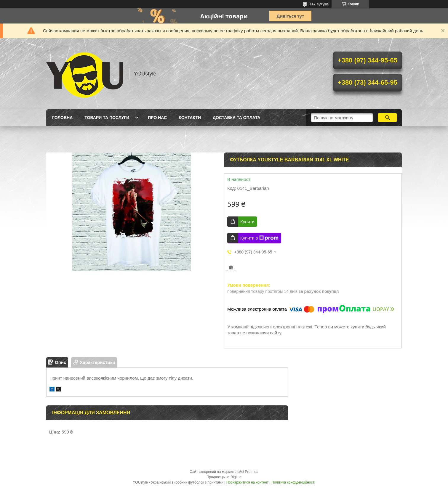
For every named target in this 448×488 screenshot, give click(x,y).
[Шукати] (387, 118)
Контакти (190, 118)
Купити (247, 222)
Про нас (157, 118)
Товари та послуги (107, 118)
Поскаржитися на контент (247, 482)
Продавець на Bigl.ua (224, 477)
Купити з (259, 238)
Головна (62, 118)
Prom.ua (252, 472)
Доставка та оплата (237, 118)
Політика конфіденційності (293, 482)
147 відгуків (319, 4)
